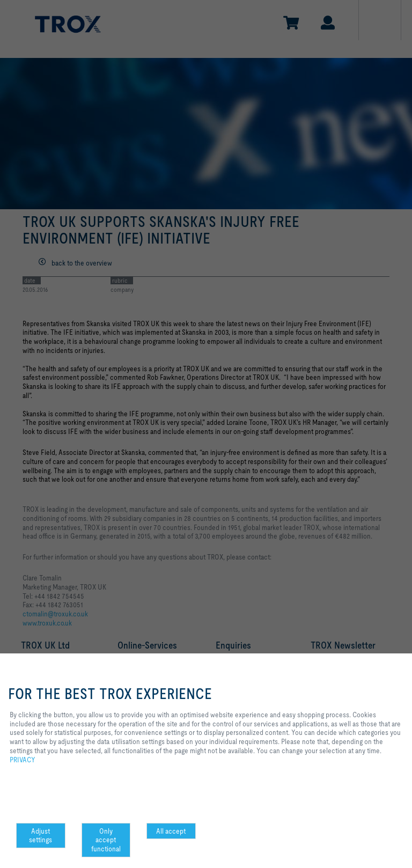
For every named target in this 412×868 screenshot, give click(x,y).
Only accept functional (106, 840)
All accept (171, 831)
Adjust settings (41, 836)
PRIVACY (23, 760)
